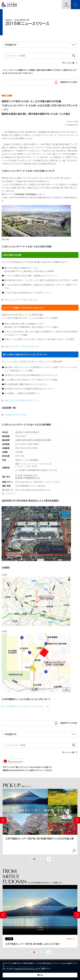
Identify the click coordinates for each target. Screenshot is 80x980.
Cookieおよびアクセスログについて (26, 969)
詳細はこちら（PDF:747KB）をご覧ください (22, 300)
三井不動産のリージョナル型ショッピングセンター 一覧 (26, 706)
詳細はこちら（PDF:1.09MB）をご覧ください (22, 346)
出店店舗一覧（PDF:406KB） (16, 415)
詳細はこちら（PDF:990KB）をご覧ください (22, 400)
